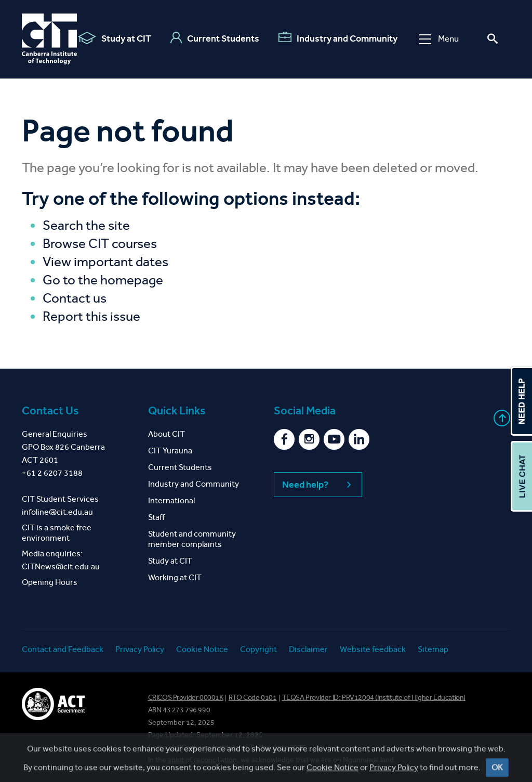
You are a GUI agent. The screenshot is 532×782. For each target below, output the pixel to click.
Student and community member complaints (192, 539)
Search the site (86, 225)
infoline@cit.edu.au (57, 512)
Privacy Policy (140, 649)
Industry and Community (338, 38)
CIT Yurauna (170, 451)
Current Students (215, 38)
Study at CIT (115, 38)
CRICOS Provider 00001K (186, 698)
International (171, 500)
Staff (156, 517)
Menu (439, 39)
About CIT (167, 434)
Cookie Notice (202, 649)
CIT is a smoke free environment (57, 533)
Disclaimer (308, 649)
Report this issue (91, 316)
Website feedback (373, 649)
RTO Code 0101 (253, 698)
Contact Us (50, 411)
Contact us (75, 298)
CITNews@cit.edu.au (61, 566)
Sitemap (433, 649)
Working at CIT (175, 577)
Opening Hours (50, 582)
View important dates (105, 262)
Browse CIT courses (100, 244)
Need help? (318, 485)
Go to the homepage (103, 280)
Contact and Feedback (63, 649)
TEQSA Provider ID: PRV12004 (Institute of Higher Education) (374, 698)
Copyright (258, 649)
